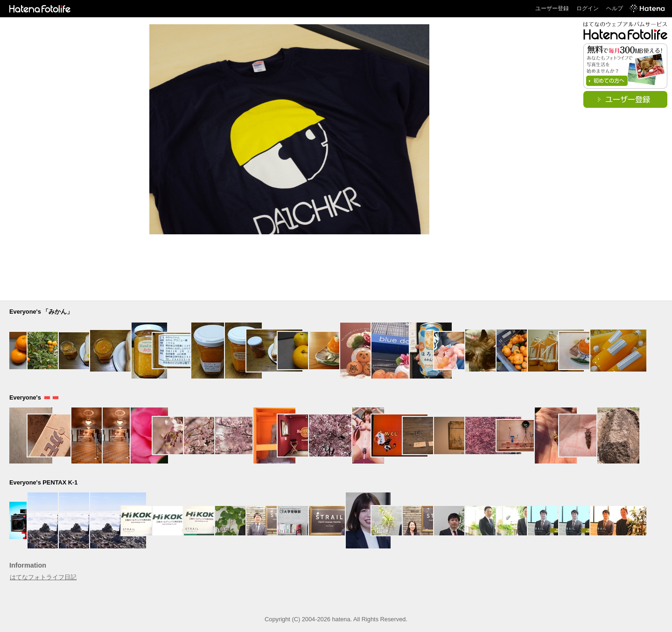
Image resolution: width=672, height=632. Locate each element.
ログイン (588, 8)
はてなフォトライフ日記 (43, 577)
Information (28, 565)
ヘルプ (615, 8)
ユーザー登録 (552, 8)
